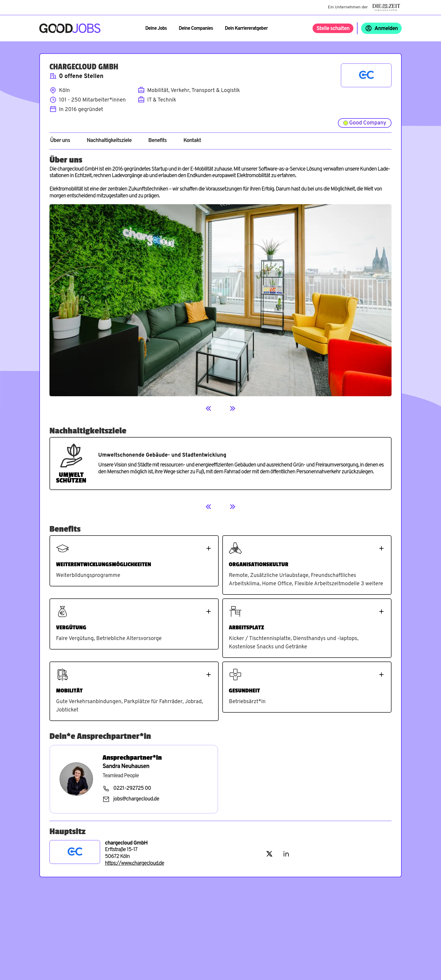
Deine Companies (196, 29)
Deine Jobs (156, 29)
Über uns (60, 141)
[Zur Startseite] (70, 28)
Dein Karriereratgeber (246, 29)
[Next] (232, 408)
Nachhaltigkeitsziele (109, 141)
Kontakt (192, 141)
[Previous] (209, 408)
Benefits (157, 141)
